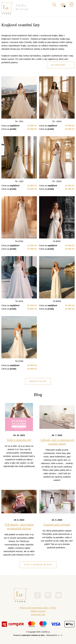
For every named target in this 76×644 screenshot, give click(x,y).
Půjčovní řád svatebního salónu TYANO (38, 608)
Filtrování (61, 65)
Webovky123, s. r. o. (54, 635)
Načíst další (38, 381)
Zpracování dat (38, 614)
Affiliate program (38, 611)
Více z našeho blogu (38, 565)
